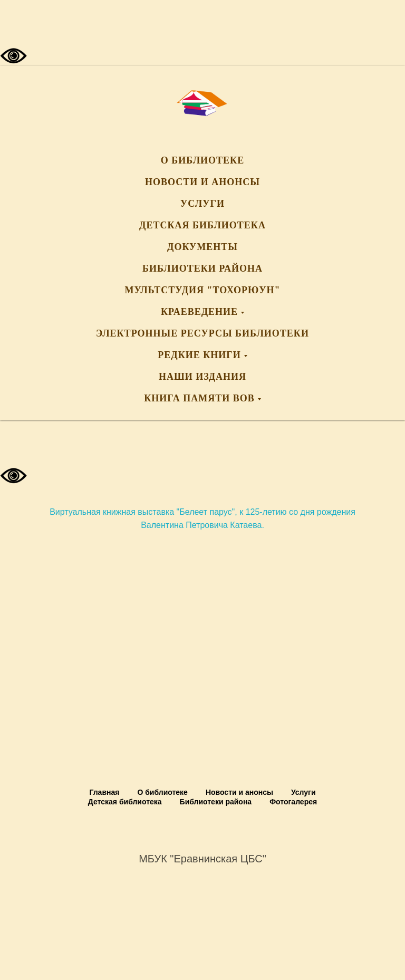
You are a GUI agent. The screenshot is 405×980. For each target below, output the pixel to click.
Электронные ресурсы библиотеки (202, 333)
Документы (202, 247)
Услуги (202, 204)
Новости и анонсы (202, 182)
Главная (104, 792)
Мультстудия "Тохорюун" (203, 290)
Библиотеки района (202, 268)
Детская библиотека (202, 225)
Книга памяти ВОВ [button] (199, 398)
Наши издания (202, 377)
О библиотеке (202, 160)
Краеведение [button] (199, 312)
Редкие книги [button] (199, 355)
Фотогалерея (293, 802)
